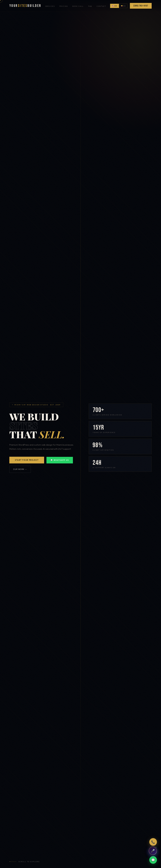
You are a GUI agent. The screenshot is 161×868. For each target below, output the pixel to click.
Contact (101, 6)
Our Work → (20, 469)
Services (50, 6)
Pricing (64, 6)
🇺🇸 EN (115, 6)
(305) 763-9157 (141, 6)
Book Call (78, 6)
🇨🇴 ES (123, 6)
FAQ (90, 6)
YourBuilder (25, 6)
